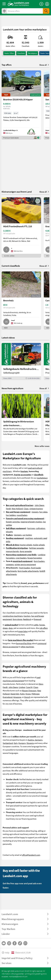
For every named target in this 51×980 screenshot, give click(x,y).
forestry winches (13, 522)
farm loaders (39, 561)
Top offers (7, 65)
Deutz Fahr (15, 694)
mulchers (29, 538)
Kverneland (8, 697)
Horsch (27, 697)
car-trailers (27, 535)
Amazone (17, 697)
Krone (28, 694)
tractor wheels (26, 545)
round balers (22, 515)
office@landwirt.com (31, 855)
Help (5, 953)
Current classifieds (11, 266)
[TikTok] (20, 943)
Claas (26, 508)
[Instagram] (9, 943)
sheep (5, 628)
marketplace (42, 478)
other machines (27, 647)
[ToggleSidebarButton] (4, 4)
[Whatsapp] (25, 943)
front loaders (25, 568)
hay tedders (11, 515)
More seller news (42, 446)
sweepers (10, 564)
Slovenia (30, 743)
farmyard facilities (24, 643)
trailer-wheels (39, 545)
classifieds (21, 53)
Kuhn (22, 694)
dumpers (18, 535)
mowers (35, 512)
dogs (11, 628)
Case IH (29, 687)
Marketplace (33, 53)
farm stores (17, 619)
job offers (44, 628)
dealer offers (9, 53)
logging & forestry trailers (31, 522)
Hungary (22, 743)
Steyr (41, 684)
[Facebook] (15, 943)
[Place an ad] (41, 4)
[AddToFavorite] (38, 74)
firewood (37, 619)
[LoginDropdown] (47, 4)
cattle (36, 625)
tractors (27, 616)
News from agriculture (13, 388)
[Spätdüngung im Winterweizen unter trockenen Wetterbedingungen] (21, 418)
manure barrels (12, 551)
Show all (44, 65)
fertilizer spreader (37, 548)
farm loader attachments (28, 571)
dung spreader (26, 551)
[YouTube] (4, 943)
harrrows (31, 528)
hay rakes (43, 512)
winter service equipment (25, 564)
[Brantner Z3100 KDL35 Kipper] (21, 105)
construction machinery (13, 616)
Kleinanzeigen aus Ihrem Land (17, 192)
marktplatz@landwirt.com (18, 976)
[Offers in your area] (4, 11)
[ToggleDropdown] (26, 914)
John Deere (39, 505)
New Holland (17, 508)
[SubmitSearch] (46, 11)
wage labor (23, 631)
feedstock (27, 619)
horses (42, 625)
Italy (16, 743)
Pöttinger (35, 694)
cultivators (40, 528)
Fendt (8, 508)
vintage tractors (36, 508)
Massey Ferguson (29, 690)
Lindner (22, 687)
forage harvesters (35, 558)
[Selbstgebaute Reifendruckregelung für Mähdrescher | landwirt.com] (21, 362)
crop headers (21, 558)
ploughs (9, 532)
